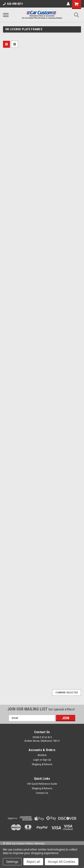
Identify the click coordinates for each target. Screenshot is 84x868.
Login (36, 760)
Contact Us (42, 793)
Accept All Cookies (62, 862)
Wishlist (42, 755)
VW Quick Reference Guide (42, 784)
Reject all (33, 862)
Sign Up (47, 760)
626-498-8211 (13, 4)
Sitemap (39, 844)
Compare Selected (67, 693)
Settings (12, 862)
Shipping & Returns (42, 764)
